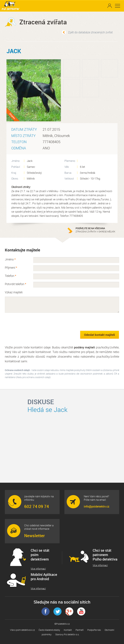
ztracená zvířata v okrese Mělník (96, 230)
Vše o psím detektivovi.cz (22, 630)
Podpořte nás (94, 630)
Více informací (38, 569)
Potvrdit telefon (15, 284)
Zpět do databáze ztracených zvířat (90, 32)
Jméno (10, 259)
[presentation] (29, 322)
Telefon (10, 276)
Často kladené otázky (49, 630)
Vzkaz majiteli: (14, 292)
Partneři (80, 630)
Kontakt (68, 630)
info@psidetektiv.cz (97, 506)
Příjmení (11, 268)
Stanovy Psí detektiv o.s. (67, 634)
